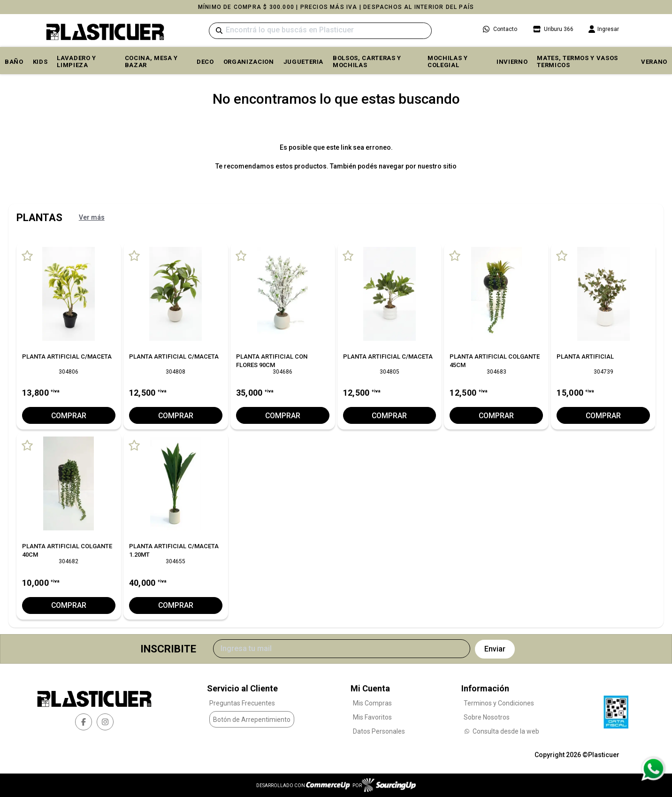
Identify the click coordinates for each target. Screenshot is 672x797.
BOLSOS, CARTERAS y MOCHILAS (367, 61)
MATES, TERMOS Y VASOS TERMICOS (577, 61)
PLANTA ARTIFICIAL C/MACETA (67, 356)
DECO (205, 62)
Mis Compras (372, 703)
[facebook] (84, 722)
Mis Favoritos (372, 717)
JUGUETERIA (304, 62)
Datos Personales (379, 731)
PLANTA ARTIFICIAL (585, 356)
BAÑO (14, 62)
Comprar (69, 416)
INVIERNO (512, 62)
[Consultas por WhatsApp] (653, 769)
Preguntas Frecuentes (242, 703)
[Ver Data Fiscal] (616, 710)
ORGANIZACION (249, 62)
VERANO (654, 62)
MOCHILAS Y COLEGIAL (448, 61)
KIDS (40, 62)
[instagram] (105, 722)
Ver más (92, 217)
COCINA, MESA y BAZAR (151, 61)
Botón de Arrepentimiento (252, 720)
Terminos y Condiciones (499, 703)
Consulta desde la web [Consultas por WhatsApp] (501, 731)
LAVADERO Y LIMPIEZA (76, 61)
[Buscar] (320, 31)
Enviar (495, 649)
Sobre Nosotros (487, 717)
